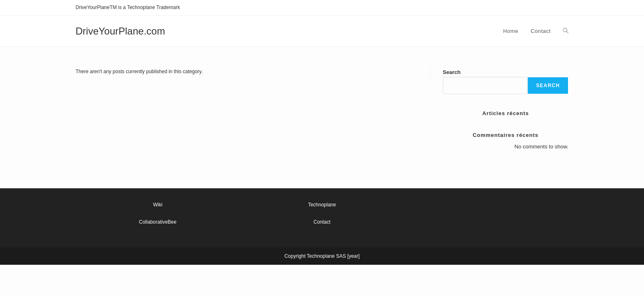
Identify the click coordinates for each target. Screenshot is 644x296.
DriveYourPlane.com (120, 31)
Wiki (158, 205)
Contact (322, 222)
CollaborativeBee (158, 222)
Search (452, 72)
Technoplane (322, 205)
